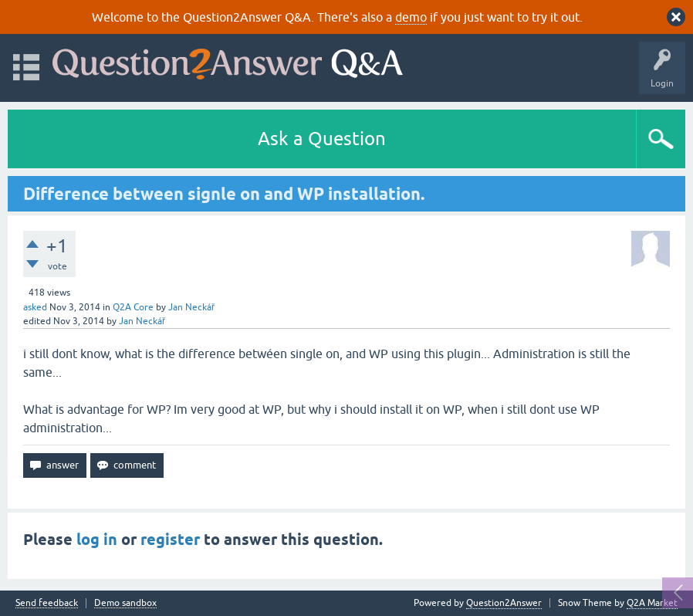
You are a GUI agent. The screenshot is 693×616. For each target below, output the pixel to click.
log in (97, 540)
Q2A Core (133, 307)
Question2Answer (504, 603)
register (170, 540)
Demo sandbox (125, 603)
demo (411, 17)
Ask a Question (322, 139)
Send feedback (47, 603)
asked (35, 307)
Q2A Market (652, 603)
